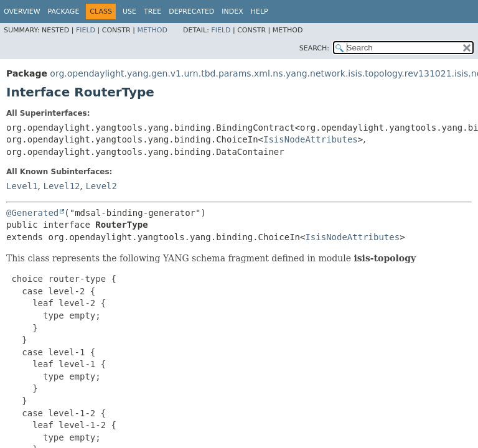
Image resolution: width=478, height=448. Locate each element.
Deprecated (191, 12)
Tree (152, 12)
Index (232, 12)
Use (129, 12)
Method (152, 30)
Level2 (101, 186)
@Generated (32, 213)
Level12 (61, 186)
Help (260, 12)
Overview (22, 12)
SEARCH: (314, 48)
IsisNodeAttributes (311, 139)
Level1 (22, 186)
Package (64, 12)
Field (86, 30)
